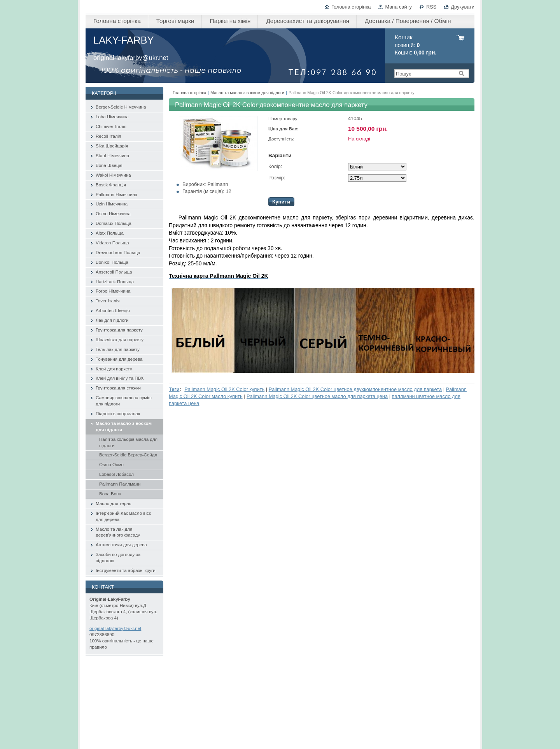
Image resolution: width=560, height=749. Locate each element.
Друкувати (463, 7)
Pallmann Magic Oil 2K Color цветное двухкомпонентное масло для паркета (355, 389)
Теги (174, 389)
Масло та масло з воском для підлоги (247, 93)
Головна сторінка (351, 7)
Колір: (275, 166)
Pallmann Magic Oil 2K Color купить (224, 389)
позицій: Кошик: (416, 45)
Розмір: (277, 178)
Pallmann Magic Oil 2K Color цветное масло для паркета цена (317, 396)
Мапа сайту (398, 7)
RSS (431, 7)
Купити (281, 202)
